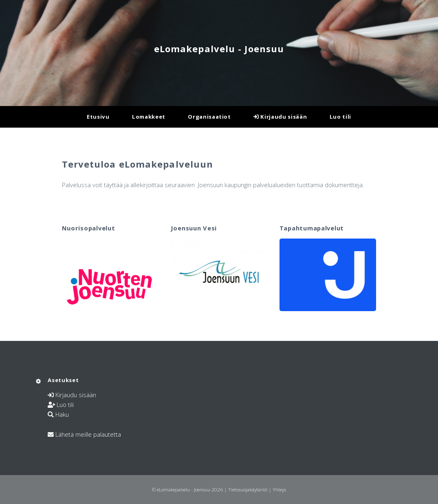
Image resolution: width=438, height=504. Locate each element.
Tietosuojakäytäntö (248, 489)
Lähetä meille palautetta (88, 434)
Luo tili (340, 117)
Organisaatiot (209, 117)
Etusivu (98, 117)
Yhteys (279, 489)
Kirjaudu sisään (280, 117)
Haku (62, 414)
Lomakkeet (149, 117)
